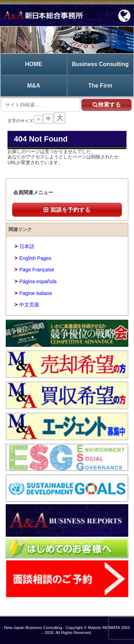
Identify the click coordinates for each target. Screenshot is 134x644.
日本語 (27, 246)
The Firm (100, 86)
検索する (107, 105)
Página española (38, 281)
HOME (34, 64)
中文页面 (29, 305)
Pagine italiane (36, 293)
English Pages (35, 258)
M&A (34, 86)
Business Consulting (100, 64)
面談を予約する (67, 210)
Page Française (37, 270)
